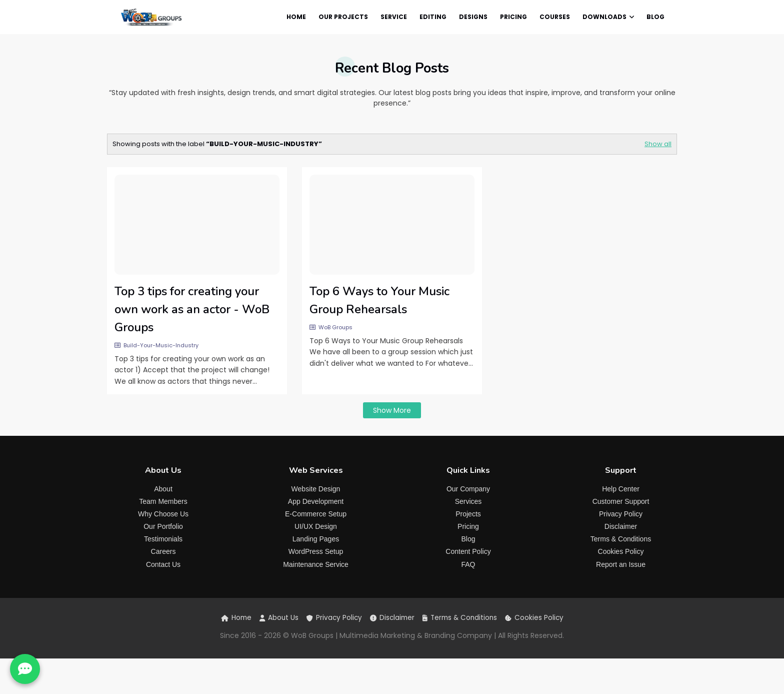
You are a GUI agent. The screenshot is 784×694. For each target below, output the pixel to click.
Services (468, 501)
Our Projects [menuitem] (343, 17)
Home (236, 618)
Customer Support (621, 501)
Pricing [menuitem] (513, 17)
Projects (468, 514)
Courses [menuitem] (555, 17)
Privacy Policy (621, 514)
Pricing (468, 526)
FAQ (468, 564)
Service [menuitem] (394, 17)
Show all (658, 144)
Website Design (316, 489)
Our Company (468, 489)
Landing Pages (316, 539)
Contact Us (163, 564)
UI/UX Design (316, 526)
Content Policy (468, 551)
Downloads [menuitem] (604, 17)
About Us (279, 618)
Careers (163, 551)
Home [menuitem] (296, 17)
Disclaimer (621, 526)
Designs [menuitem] (473, 17)
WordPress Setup (316, 551)
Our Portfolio (163, 526)
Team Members (163, 501)
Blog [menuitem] (655, 17)
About (163, 489)
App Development (316, 501)
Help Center (621, 489)
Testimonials (163, 539)
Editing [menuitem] (433, 17)
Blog (468, 539)
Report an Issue (621, 564)
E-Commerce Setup (316, 514)
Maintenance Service (316, 564)
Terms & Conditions (621, 539)
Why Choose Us (163, 514)
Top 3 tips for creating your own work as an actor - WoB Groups (192, 309)
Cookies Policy (621, 551)
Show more (392, 410)
